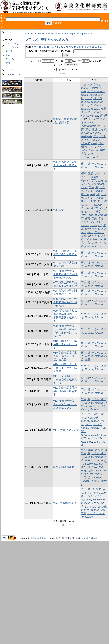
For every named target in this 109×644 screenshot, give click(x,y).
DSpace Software (40, 538)
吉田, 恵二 (87, 414)
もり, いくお (95, 438)
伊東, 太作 (87, 471)
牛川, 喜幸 (87, 450)
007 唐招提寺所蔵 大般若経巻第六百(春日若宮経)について (66, 274)
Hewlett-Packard (88, 538)
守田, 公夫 (97, 180)
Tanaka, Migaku (90, 109)
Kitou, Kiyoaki (89, 143)
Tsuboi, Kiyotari (90, 88)
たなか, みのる (93, 98)
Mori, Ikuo (87, 442)
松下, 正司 (100, 450)
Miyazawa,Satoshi (91, 435)
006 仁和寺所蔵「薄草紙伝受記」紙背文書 (65, 254)
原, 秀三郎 (97, 208)
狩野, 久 (95, 201)
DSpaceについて (14, 74)
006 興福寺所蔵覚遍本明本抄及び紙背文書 (65, 165)
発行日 (9, 51)
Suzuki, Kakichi (94, 464)
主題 (8, 63)
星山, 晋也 (97, 467)
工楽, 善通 (91, 129)
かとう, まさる (93, 147)
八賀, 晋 (85, 478)
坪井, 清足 (87, 174)
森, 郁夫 (96, 489)
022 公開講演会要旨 (65, 467)
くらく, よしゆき (91, 222)
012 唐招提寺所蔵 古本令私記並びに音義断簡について (65, 404)
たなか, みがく (93, 105)
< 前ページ (66, 73)
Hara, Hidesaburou (92, 215)
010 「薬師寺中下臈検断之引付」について (65, 344)
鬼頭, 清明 (99, 136)
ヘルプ (9, 70)
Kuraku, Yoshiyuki (91, 225)
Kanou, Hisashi (90, 116)
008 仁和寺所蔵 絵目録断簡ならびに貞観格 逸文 (65, 302)
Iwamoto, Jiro (93, 157)
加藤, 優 (85, 236)
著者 (8, 55)
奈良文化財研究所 (3, 21)
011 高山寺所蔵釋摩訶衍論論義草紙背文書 (65, 391)
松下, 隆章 (87, 496)
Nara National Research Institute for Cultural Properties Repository (58, 34)
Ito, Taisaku (97, 474)
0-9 (34, 47)
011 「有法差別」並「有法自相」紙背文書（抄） (65, 379)
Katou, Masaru (89, 150)
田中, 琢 (95, 194)
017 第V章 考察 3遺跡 (66, 430)
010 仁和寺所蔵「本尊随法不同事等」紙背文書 (65, 368)
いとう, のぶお (96, 513)
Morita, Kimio (88, 95)
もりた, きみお (96, 91)
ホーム (9, 32)
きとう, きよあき (91, 140)
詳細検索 (57, 23)
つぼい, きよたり (91, 85)
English (105, 21)
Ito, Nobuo (87, 517)
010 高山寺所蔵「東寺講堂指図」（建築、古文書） (65, 356)
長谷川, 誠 (97, 503)
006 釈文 (59, 210)
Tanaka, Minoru (90, 102)
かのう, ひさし (93, 112)
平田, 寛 (85, 489)
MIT (74, 538)
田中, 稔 (85, 164)
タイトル (10, 59)
